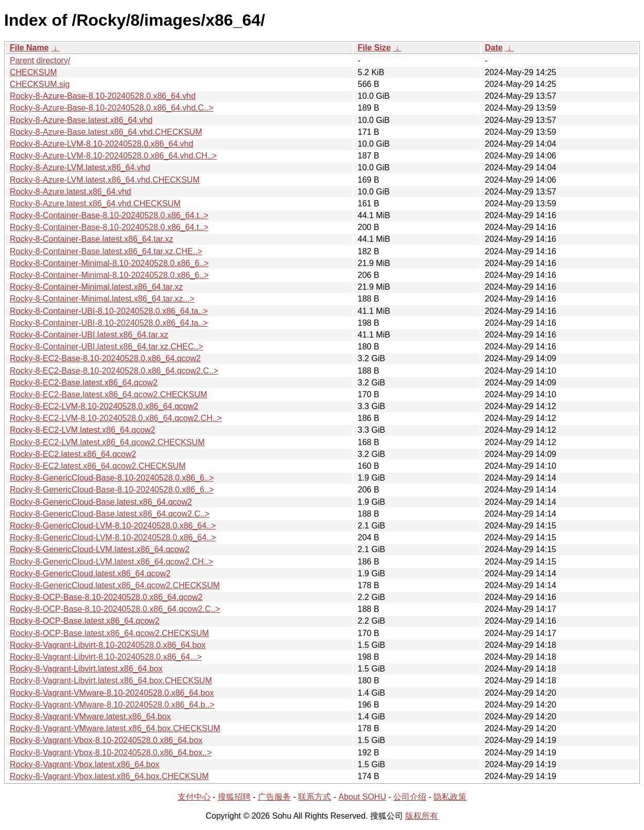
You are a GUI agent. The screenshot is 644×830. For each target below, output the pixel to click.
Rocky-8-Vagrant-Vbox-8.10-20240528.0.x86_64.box (106, 740)
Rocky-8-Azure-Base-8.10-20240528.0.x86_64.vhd (103, 96)
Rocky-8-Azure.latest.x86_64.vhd (71, 192)
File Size (374, 48)
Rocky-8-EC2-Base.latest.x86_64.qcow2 (84, 383)
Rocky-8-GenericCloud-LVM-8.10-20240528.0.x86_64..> (113, 526)
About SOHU (362, 797)
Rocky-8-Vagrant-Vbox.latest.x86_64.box (85, 764)
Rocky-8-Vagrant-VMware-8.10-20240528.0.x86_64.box (112, 693)
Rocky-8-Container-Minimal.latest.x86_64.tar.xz (96, 287)
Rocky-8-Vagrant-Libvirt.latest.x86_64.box (86, 669)
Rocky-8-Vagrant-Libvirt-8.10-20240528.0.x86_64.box (108, 645)
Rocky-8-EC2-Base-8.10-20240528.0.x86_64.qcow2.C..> (114, 371)
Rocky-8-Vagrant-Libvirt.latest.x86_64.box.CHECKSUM (111, 681)
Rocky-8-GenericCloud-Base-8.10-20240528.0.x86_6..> (112, 478)
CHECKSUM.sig (40, 84)
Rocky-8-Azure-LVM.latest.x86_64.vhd (80, 167)
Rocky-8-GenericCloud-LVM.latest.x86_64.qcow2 (100, 549)
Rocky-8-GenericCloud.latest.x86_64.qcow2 (90, 573)
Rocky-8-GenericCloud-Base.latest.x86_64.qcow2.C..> (110, 514)
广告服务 (274, 797)
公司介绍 (410, 797)
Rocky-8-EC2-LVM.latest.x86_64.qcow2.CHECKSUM (107, 442)
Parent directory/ (40, 60)
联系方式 (315, 797)
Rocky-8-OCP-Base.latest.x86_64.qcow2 (85, 621)
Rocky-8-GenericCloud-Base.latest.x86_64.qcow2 (101, 502)
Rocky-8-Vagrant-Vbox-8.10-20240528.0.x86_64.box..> (111, 753)
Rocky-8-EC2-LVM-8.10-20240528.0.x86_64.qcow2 (104, 406)
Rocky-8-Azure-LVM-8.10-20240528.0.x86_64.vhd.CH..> (113, 156)
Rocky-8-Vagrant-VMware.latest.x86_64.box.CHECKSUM (115, 728)
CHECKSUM (33, 72)
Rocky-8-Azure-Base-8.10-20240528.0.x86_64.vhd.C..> (111, 108)
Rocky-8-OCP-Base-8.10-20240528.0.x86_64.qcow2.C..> (115, 609)
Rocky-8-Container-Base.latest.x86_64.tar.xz (91, 239)
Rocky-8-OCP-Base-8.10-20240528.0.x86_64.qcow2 (106, 597)
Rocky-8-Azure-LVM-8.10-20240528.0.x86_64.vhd (101, 144)
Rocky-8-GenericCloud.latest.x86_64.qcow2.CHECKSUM (115, 585)
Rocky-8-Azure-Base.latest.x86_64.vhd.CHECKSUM (106, 132)
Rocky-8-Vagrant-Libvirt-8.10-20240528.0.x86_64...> (106, 657)
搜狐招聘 (234, 797)
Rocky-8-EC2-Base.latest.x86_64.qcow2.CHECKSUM (108, 394)
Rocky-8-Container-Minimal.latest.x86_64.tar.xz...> (102, 299)
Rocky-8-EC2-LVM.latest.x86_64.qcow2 (83, 430)
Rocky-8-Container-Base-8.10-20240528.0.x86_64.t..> (109, 215)
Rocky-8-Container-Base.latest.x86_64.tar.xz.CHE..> (106, 251)
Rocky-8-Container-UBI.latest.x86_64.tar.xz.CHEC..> (107, 347)
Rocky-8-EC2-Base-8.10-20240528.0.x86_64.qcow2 (105, 358)
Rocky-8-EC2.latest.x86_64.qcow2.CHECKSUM (98, 466)
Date (494, 48)
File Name (29, 48)
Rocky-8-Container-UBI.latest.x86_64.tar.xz (89, 335)
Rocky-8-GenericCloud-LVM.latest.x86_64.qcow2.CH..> (111, 562)
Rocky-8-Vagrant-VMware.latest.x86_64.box (90, 717)
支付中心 (194, 797)
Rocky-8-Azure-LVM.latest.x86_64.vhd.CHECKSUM (105, 180)
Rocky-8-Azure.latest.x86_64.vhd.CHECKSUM (95, 204)
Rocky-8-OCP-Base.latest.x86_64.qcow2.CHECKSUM (109, 633)
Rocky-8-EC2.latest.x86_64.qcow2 (73, 454)
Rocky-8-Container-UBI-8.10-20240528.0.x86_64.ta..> (109, 311)
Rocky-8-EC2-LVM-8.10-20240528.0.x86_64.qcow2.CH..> (116, 418)
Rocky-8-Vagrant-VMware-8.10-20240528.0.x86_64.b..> (112, 705)
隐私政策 (450, 797)
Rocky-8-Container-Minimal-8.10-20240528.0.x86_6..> (109, 263)
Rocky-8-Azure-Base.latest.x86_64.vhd (81, 120)
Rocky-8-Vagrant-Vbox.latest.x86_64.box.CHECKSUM (109, 776)
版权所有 (422, 816)
